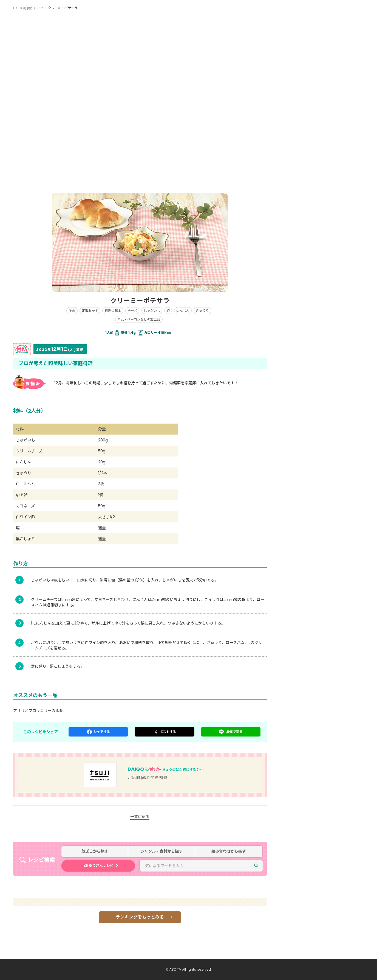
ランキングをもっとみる (140, 917)
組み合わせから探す (229, 851)
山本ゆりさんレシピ (97, 866)
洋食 (72, 311)
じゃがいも (152, 311)
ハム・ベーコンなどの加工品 (139, 319)
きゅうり (202, 311)
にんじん (183, 311)
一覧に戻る (140, 817)
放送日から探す (95, 851)
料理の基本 (113, 311)
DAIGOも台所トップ (28, 8)
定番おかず (90, 311)
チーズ (132, 311)
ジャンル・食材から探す (162, 851)
